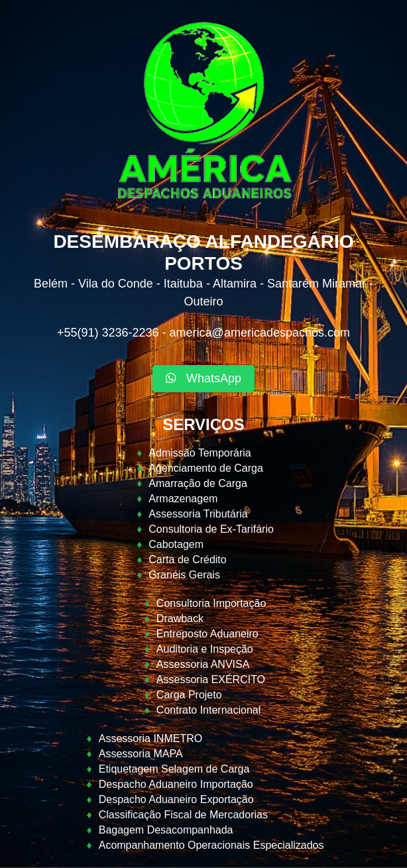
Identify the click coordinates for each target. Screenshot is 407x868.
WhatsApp (203, 378)
